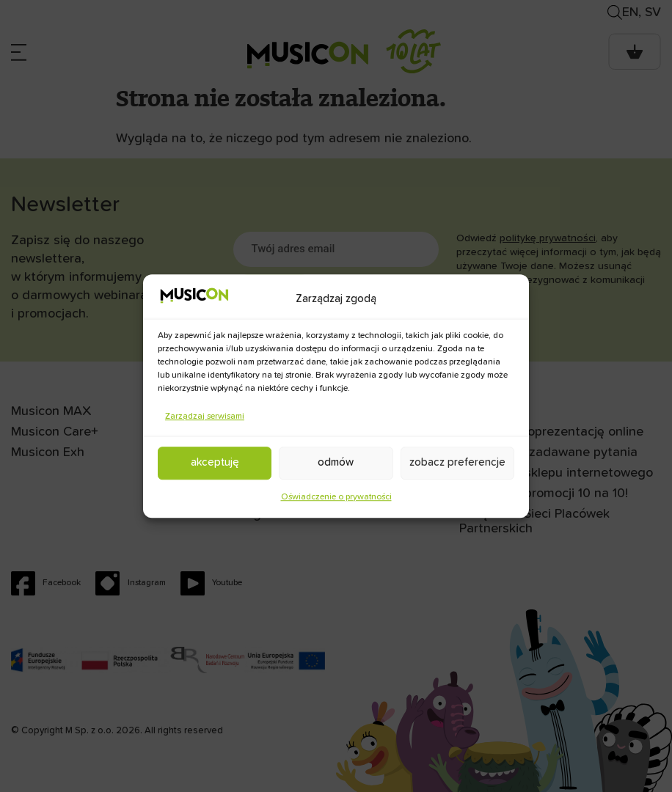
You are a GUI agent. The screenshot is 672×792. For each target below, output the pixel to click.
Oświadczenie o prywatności (336, 497)
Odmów (336, 462)
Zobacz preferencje (457, 462)
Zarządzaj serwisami (205, 417)
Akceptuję (215, 462)
